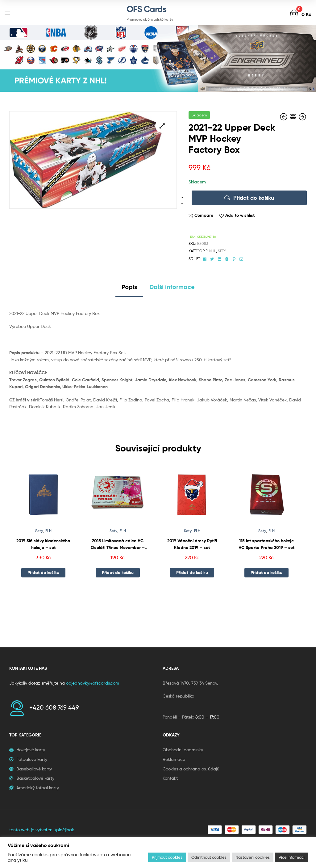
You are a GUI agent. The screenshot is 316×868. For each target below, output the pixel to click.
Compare (204, 215)
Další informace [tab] (172, 287)
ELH (48, 531)
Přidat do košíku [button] (43, 572)
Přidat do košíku (254, 198)
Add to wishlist (240, 215)
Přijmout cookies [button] (167, 857)
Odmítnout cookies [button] (209, 857)
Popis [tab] (129, 287)
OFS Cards (146, 9)
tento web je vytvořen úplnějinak (42, 830)
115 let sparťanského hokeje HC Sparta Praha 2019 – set (266, 544)
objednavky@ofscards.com (93, 683)
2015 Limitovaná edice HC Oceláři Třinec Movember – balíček (118, 545)
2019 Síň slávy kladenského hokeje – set (43, 544)
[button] (162, 126)
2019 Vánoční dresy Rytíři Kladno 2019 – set (192, 544)
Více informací (292, 857)
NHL (213, 251)
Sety (222, 251)
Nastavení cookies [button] (253, 857)
